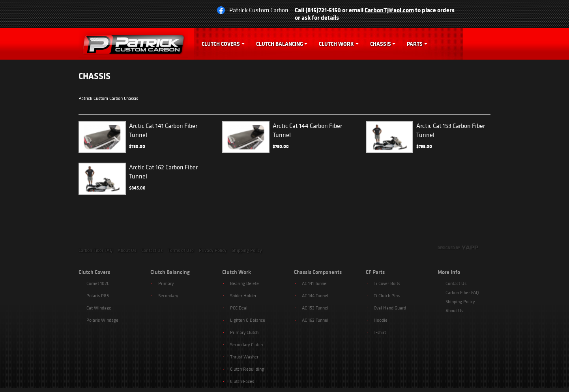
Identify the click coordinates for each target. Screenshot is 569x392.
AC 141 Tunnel (315, 283)
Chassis (381, 44)
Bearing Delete (244, 283)
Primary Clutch (244, 332)
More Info (449, 272)
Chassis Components (318, 272)
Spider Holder (243, 295)
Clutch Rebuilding (247, 369)
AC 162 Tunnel (315, 320)
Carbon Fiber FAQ (95, 250)
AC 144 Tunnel (315, 295)
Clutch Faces (242, 381)
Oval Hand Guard (390, 308)
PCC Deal (239, 308)
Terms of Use (181, 250)
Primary (166, 283)
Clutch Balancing (280, 44)
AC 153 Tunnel (315, 308)
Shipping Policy (247, 250)
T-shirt (380, 332)
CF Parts (375, 272)
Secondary (168, 295)
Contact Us (152, 250)
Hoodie (381, 320)
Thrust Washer (244, 357)
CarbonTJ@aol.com (389, 10)
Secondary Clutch (246, 344)
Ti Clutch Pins (387, 295)
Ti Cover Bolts (387, 283)
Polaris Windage (102, 320)
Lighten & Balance (248, 320)
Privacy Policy (213, 250)
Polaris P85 (98, 295)
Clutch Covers (221, 44)
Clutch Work (336, 44)
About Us (127, 250)
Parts (415, 44)
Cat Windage (99, 308)
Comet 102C (98, 283)
